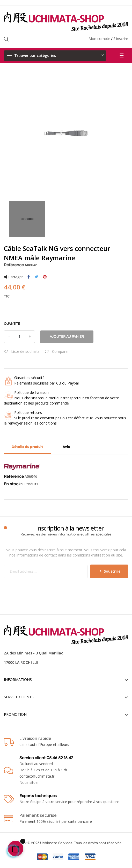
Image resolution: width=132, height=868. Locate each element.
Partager (29, 277)
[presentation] (47, 588)
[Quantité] (19, 337)
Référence (14, 265)
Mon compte (99, 39)
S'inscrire (121, 39)
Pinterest (45, 277)
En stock (12, 484)
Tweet (36, 277)
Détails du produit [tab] (27, 447)
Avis (66, 447)
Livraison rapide (35, 738)
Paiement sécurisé (38, 815)
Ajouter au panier (67, 337)
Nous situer (29, 782)
